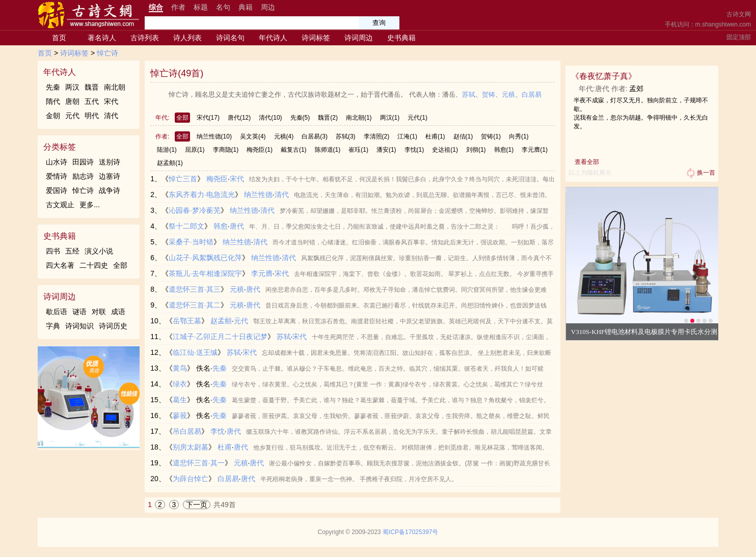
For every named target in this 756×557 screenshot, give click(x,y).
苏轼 (469, 94)
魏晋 (92, 87)
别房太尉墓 (191, 447)
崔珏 (358, 150)
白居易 (532, 94)
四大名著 (60, 265)
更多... (90, 205)
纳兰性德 (214, 136)
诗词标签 (316, 38)
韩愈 (504, 150)
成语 (118, 312)
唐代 (239, 118)
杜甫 (435, 136)
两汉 (72, 87)
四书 (53, 251)
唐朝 (72, 101)
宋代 (111, 101)
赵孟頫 (170, 163)
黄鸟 (180, 368)
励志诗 (83, 176)
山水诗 (57, 162)
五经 (72, 251)
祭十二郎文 (186, 226)
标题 (201, 7)
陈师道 (328, 150)
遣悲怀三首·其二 (195, 305)
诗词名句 (230, 38)
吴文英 (253, 136)
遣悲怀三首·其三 (195, 289)
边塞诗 (110, 176)
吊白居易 (187, 431)
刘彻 (476, 150)
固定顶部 (739, 37)
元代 (72, 116)
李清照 (377, 136)
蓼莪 (180, 415)
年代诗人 (273, 38)
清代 (111, 116)
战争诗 (110, 190)
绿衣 (180, 384)
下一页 (197, 505)
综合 (156, 7)
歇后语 (57, 312)
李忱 (414, 150)
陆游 (167, 150)
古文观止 (60, 205)
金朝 (53, 116)
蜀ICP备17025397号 (410, 532)
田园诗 (83, 162)
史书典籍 (401, 38)
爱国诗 (57, 190)
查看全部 (587, 162)
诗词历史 (113, 326)
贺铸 (489, 94)
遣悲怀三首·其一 (199, 463)
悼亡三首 (183, 179)
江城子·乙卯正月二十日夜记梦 (220, 337)
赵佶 (463, 136)
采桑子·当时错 (191, 242)
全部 (120, 265)
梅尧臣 (260, 150)
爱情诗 (57, 176)
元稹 (508, 94)
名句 (223, 7)
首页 (59, 38)
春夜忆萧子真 (604, 76)
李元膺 (535, 150)
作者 (178, 7)
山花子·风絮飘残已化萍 (205, 258)
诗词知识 (79, 326)
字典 (53, 326)
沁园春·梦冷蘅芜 (195, 210)
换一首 (700, 173)
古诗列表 (145, 38)
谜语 (79, 312)
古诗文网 (739, 14)
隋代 (53, 101)
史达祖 (445, 150)
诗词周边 (359, 38)
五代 (92, 101)
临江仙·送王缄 (195, 352)
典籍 (246, 7)
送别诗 (110, 162)
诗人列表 (187, 38)
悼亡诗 (107, 53)
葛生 (180, 400)
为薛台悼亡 (191, 479)
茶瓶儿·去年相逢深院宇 (205, 273)
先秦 (53, 87)
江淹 (407, 136)
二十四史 (94, 265)
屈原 (195, 150)
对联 (99, 312)
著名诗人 (102, 38)
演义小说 (99, 251)
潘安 (386, 150)
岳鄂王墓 (187, 321)
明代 (92, 116)
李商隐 (226, 150)
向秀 (519, 136)
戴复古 (294, 150)
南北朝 (115, 87)
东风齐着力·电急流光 (202, 194)
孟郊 (636, 89)
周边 (268, 7)
